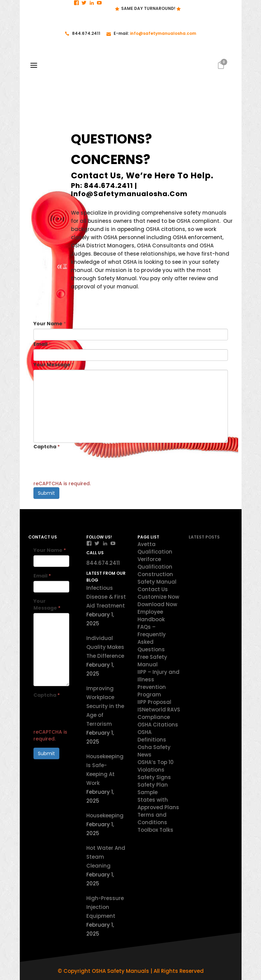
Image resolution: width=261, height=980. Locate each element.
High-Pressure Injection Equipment (105, 907)
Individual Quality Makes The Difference (105, 647)
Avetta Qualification (155, 548)
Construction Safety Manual (157, 578)
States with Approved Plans (158, 804)
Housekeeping (105, 815)
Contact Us (153, 589)
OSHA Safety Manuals (120, 971)
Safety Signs (154, 777)
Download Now (157, 604)
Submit (46, 493)
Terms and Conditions (152, 819)
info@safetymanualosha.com (163, 33)
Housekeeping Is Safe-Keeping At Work (105, 770)
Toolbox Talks (155, 830)
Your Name (50, 324)
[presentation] (85, 465)
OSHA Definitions (152, 736)
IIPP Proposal (154, 702)
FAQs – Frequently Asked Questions (152, 638)
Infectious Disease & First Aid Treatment (106, 597)
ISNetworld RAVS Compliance (159, 713)
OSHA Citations (158, 725)
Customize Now (158, 597)
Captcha (47, 447)
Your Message (54, 365)
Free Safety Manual (152, 661)
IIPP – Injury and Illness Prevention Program (158, 683)
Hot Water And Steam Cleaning (106, 857)
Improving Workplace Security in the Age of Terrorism (105, 706)
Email (42, 344)
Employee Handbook (151, 616)
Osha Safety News (154, 751)
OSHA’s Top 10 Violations (156, 766)
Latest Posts (204, 537)
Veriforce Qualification (155, 563)
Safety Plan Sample (153, 788)
